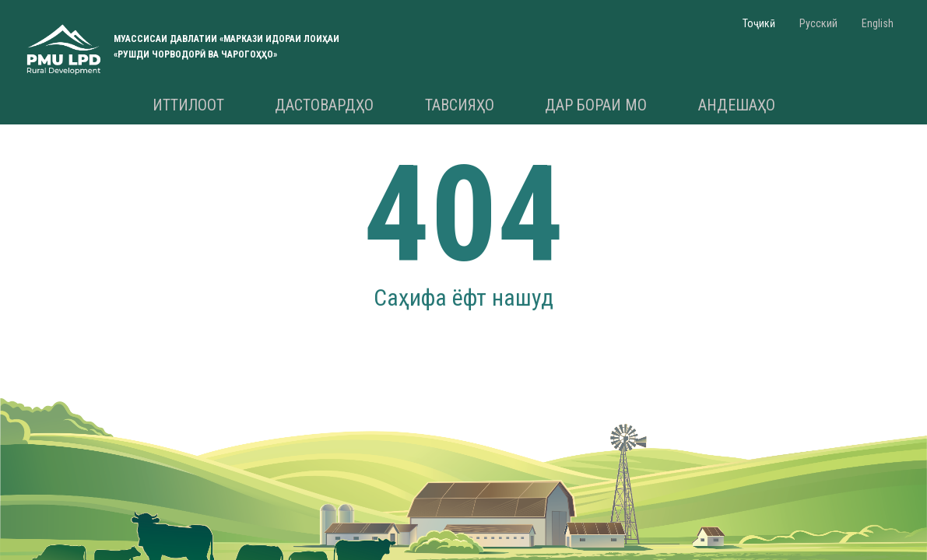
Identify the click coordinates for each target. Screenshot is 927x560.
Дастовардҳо (324, 105)
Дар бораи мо (596, 105)
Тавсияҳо (460, 105)
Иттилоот (188, 105)
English (878, 23)
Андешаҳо (737, 105)
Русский (818, 23)
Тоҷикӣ (759, 23)
